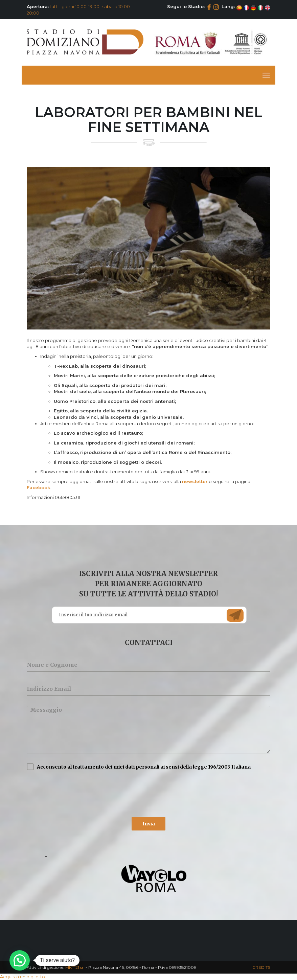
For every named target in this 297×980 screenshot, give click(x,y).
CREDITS (261, 967)
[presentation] (78, 794)
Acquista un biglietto (22, 977)
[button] (20, 960)
